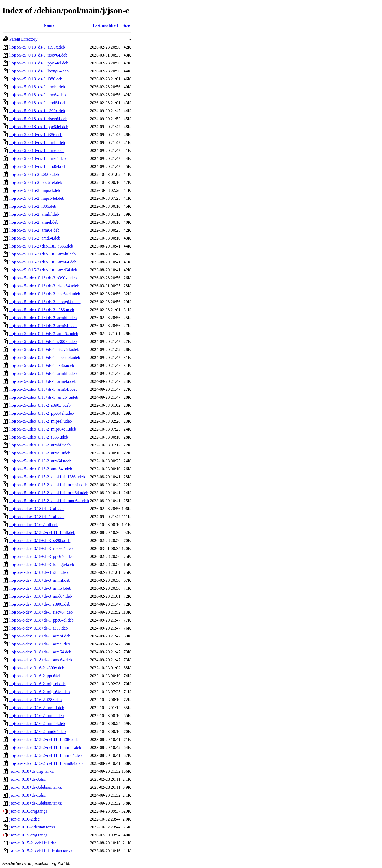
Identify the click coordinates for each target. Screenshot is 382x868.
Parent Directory (23, 39)
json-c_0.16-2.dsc (24, 819)
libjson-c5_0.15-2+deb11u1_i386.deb (41, 246)
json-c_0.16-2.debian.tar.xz (32, 827)
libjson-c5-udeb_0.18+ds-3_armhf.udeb (43, 318)
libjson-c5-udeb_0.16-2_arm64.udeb (40, 461)
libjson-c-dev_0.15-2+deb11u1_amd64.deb (46, 763)
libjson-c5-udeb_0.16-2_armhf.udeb (40, 445)
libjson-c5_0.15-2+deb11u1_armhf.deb (42, 254)
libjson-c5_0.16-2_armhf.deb (34, 214)
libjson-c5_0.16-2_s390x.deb (34, 174)
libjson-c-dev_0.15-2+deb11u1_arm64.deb (45, 755)
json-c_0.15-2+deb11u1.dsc (33, 843)
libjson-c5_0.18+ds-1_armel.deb (37, 151)
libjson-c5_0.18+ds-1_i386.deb (36, 135)
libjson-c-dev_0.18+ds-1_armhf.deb (40, 636)
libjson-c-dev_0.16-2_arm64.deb (37, 724)
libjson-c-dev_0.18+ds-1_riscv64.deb (41, 612)
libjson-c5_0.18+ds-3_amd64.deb (38, 103)
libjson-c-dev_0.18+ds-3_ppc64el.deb (42, 556)
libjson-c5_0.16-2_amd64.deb (35, 238)
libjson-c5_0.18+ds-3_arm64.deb (38, 95)
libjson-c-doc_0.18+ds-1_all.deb (37, 517)
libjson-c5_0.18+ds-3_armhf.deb (37, 87)
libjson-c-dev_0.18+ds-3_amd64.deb (41, 596)
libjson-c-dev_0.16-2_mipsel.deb (37, 684)
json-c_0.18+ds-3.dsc (27, 779)
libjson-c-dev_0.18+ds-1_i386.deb (39, 628)
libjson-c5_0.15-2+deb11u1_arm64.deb (43, 262)
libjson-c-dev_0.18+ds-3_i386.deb (39, 572)
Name (49, 25)
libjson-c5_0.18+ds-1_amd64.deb (38, 166)
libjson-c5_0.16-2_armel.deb (34, 222)
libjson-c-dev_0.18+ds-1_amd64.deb (41, 660)
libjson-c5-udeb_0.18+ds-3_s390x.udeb (43, 278)
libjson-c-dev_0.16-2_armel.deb (36, 716)
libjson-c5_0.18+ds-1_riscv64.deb (38, 119)
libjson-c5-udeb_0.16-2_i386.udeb (39, 437)
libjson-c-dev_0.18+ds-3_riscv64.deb (41, 548)
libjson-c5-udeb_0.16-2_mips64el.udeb (43, 429)
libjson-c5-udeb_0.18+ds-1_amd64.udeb (44, 397)
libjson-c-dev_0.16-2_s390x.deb (37, 668)
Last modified (105, 25)
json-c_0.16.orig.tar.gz (28, 811)
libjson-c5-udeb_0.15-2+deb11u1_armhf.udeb (48, 485)
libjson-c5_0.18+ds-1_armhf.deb (37, 143)
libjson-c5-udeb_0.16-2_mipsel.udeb (41, 421)
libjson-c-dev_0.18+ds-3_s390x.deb (40, 541)
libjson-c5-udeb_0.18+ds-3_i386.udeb (42, 310)
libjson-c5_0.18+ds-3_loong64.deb (39, 71)
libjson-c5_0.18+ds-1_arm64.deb (38, 159)
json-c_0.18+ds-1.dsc (27, 795)
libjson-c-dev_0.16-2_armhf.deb (37, 708)
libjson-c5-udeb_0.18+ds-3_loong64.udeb (45, 302)
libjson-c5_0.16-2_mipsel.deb (35, 190)
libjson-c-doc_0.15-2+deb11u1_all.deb (42, 533)
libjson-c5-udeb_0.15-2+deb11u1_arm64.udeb (49, 493)
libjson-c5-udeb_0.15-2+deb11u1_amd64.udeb (49, 501)
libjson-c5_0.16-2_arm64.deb (34, 230)
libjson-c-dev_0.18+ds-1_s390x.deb (40, 604)
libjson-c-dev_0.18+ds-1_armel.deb (40, 644)
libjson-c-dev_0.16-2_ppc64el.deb (38, 676)
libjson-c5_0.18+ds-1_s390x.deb (37, 111)
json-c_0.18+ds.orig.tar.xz (31, 771)
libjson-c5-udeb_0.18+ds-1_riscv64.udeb (44, 350)
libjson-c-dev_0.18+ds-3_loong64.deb (42, 564)
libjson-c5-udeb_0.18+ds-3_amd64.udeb (44, 334)
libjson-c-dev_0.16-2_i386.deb (35, 700)
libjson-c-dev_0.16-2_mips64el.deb (40, 692)
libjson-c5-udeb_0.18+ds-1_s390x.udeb (43, 342)
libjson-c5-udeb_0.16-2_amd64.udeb (41, 469)
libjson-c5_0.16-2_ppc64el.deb (36, 182)
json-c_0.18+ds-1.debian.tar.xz (35, 803)
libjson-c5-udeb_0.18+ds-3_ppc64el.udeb (45, 294)
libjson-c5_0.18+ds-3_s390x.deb (37, 47)
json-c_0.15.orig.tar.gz (28, 835)
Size (126, 25)
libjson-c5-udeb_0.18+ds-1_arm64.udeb (43, 389)
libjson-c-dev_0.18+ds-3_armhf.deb (40, 580)
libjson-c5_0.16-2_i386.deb (33, 206)
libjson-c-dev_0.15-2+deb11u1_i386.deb (44, 739)
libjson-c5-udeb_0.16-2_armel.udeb (40, 453)
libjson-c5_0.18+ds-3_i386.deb (36, 79)
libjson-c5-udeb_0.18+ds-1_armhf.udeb (43, 373)
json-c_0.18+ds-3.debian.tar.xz (35, 787)
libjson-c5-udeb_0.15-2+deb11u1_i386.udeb (47, 477)
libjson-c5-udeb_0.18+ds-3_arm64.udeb (43, 326)
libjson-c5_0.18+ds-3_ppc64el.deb (39, 63)
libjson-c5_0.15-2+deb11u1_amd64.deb (43, 270)
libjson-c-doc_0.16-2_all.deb (34, 525)
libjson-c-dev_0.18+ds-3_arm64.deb (40, 588)
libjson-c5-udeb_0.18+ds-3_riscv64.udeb (44, 286)
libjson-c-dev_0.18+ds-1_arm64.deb (40, 652)
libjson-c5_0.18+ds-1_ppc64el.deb (39, 127)
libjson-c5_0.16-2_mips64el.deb (37, 198)
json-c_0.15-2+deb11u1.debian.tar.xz (41, 851)
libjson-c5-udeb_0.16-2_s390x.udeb (40, 405)
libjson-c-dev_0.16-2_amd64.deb (37, 732)
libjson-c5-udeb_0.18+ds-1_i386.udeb (42, 365)
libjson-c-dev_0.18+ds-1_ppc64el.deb (42, 620)
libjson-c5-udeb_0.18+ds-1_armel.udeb (43, 381)
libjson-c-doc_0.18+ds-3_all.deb (37, 509)
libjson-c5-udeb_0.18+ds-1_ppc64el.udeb (45, 357)
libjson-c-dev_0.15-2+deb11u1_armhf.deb (45, 747)
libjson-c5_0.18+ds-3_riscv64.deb (38, 55)
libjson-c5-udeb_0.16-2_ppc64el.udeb (42, 413)
